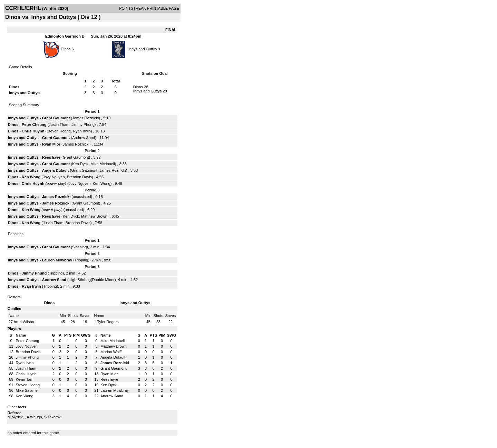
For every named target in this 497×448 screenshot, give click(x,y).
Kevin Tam (24, 379)
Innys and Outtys (143, 49)
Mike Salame (27, 390)
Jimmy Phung (83, 125)
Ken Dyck (80, 164)
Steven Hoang (59, 131)
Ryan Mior (51, 144)
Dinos (66, 49)
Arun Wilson (24, 322)
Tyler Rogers (108, 322)
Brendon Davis (79, 177)
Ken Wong (31, 177)
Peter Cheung (34, 125)
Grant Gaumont (56, 118)
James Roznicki (85, 118)
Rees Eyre (51, 157)
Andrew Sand (84, 138)
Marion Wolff (111, 352)
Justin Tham (59, 125)
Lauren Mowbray (57, 260)
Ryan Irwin (82, 131)
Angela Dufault (56, 170)
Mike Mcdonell (103, 164)
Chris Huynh (33, 131)
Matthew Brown (94, 216)
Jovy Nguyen (54, 177)
